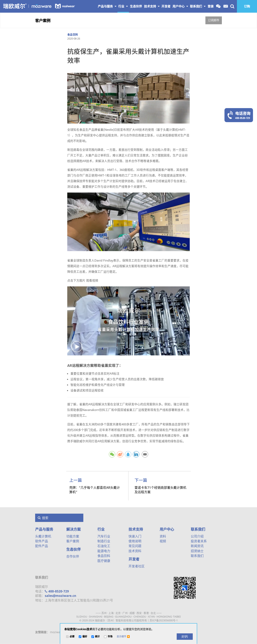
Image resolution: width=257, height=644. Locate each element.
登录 (211, 6)
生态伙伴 (73, 549)
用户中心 (180, 6)
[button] (123, 637)
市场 (110, 637)
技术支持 (152, 6)
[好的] (185, 637)
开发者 (134, 559)
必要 (72, 637)
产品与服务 (107, 6)
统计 (97, 637)
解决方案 (73, 529)
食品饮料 (73, 34)
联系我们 (198, 6)
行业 (123, 6)
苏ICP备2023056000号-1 (164, 620)
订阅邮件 (214, 20)
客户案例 (43, 21)
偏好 (85, 637)
